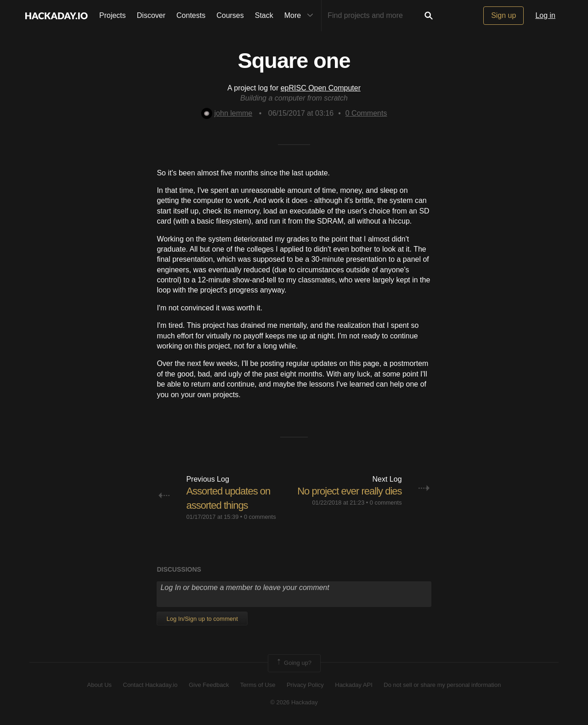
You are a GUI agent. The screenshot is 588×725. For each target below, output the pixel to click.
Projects (113, 15)
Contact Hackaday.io (150, 685)
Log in (545, 15)
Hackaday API (354, 685)
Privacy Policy (305, 685)
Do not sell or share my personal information (442, 685)
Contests (191, 15)
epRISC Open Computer (321, 88)
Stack (264, 15)
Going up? (294, 663)
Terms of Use (258, 685)
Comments (366, 113)
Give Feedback (209, 685)
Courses (230, 15)
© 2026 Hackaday (294, 702)
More (301, 16)
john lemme (227, 113)
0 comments (260, 517)
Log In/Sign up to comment (202, 619)
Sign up (503, 15)
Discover (151, 15)
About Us (99, 685)
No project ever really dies (349, 491)
